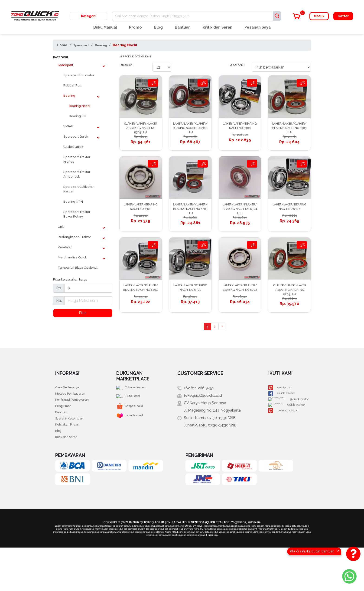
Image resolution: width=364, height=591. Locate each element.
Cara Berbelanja (69, 421)
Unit (61, 227)
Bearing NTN (73, 201)
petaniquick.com (290, 450)
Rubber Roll (72, 85)
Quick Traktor (287, 428)
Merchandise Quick (72, 257)
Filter (83, 313)
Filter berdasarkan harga (70, 279)
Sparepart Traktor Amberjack (77, 174)
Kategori (88, 16)
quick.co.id (285, 421)
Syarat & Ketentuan (72, 458)
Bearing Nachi (132, 45)
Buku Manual (105, 27)
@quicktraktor (288, 435)
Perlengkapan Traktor (74, 237)
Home (62, 45)
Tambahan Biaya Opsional (78, 267)
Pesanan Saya (258, 27)
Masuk (319, 16)
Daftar (343, 16)
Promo (135, 27)
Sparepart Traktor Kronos (77, 159)
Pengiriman (65, 443)
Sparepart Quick (76, 136)
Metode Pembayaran (74, 428)
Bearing (106, 45)
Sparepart (83, 45)
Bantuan (183, 27)
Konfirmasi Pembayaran (76, 435)
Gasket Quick (73, 147)
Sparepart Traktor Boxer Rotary (77, 214)
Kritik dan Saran (218, 27)
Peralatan (65, 247)
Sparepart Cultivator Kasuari (78, 189)
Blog (158, 27)
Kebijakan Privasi (70, 465)
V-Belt (68, 126)
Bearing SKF (78, 116)
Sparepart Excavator (79, 75)
